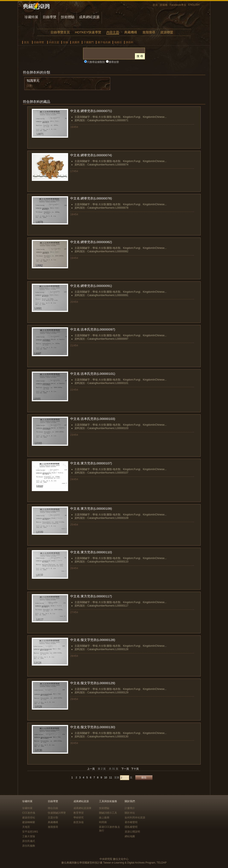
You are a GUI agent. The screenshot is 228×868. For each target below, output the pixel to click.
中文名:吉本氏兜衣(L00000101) (93, 374)
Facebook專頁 (178, 5)
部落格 (164, 5)
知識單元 (33, 80)
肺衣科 (130, 42)
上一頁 (91, 769)
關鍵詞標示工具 (108, 813)
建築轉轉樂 (29, 822)
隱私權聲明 (131, 827)
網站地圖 (130, 836)
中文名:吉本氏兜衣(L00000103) (93, 419)
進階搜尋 (149, 32)
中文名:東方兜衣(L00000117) (91, 596)
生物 (66, 42)
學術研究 (79, 818)
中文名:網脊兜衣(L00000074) (91, 155)
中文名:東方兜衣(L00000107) (91, 463)
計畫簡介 (130, 808)
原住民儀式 (29, 841)
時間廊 (103, 822)
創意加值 (79, 822)
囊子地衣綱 (104, 42)
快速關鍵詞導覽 (57, 813)
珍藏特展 (31, 17)
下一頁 (125, 769)
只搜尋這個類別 (96, 62)
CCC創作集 (29, 813)
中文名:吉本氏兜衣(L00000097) (93, 329)
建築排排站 (29, 818)
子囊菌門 (89, 42)
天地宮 (26, 827)
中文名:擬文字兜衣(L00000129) (93, 683)
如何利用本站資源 (135, 818)
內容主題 (113, 32)
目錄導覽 (50, 17)
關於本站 (130, 813)
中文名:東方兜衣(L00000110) (91, 552)
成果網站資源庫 (82, 808)
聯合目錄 (53, 808)
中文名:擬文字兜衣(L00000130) (93, 727)
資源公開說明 (132, 832)
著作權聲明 (131, 822)
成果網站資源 (89, 17)
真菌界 (76, 42)
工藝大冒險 (29, 836)
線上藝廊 (104, 818)
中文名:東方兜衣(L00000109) (91, 509)
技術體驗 (68, 17)
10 (106, 778)
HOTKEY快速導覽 (88, 32)
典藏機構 (131, 32)
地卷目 (118, 42)
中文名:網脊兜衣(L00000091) (91, 286)
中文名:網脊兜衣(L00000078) (91, 198)
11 (110, 778)
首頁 (155, 5)
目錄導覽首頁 (60, 32)
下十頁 (135, 769)
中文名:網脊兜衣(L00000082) (91, 242)
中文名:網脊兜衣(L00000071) (91, 111)
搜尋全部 (114, 62)
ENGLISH (194, 5)
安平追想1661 (30, 832)
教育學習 (79, 813)
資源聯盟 (167, 32)
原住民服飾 (29, 846)
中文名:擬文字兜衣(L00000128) (93, 640)
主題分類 (53, 818)
